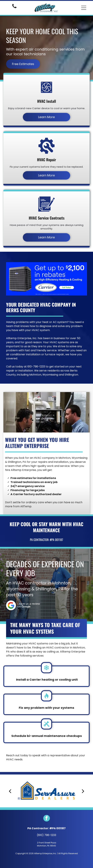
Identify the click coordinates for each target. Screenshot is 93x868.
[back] (10, 791)
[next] (83, 791)
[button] (84, 8)
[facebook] (47, 819)
